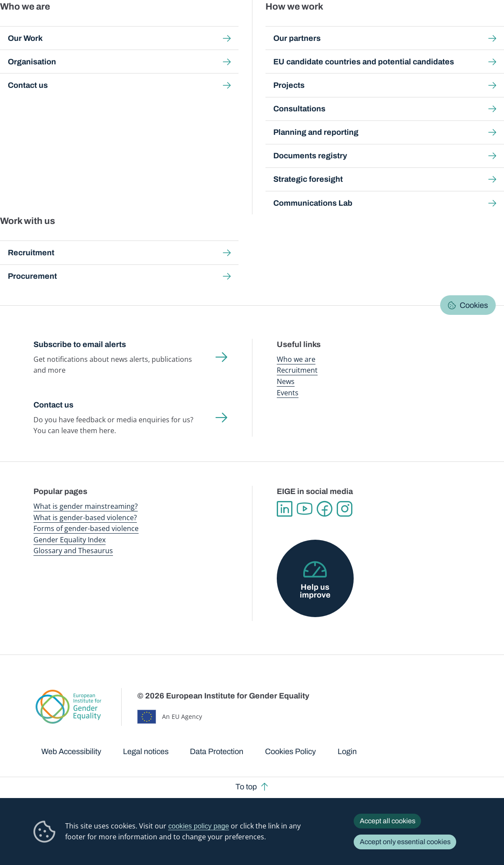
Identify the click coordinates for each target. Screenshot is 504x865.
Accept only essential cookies (405, 842)
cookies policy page (199, 826)
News (286, 381)
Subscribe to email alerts (80, 344)
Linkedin (285, 509)
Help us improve (315, 591)
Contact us (53, 405)
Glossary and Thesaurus (73, 551)
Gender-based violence (289, 26)
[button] (60, 261)
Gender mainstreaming (233, 26)
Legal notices (146, 751)
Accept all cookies (388, 821)
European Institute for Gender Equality (45, 26)
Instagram (345, 509)
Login (347, 751)
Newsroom (121, 26)
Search (486, 26)
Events (288, 393)
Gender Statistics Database (400, 26)
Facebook (325, 509)
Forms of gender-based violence (86, 528)
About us (449, 26)
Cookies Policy (290, 751)
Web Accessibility (71, 751)
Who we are (296, 359)
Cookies (474, 305)
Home (52, 80)
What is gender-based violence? (85, 518)
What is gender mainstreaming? (86, 506)
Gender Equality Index (342, 26)
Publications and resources (173, 26)
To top (246, 787)
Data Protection (217, 751)
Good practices (164, 80)
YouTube (305, 509)
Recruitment (297, 370)
